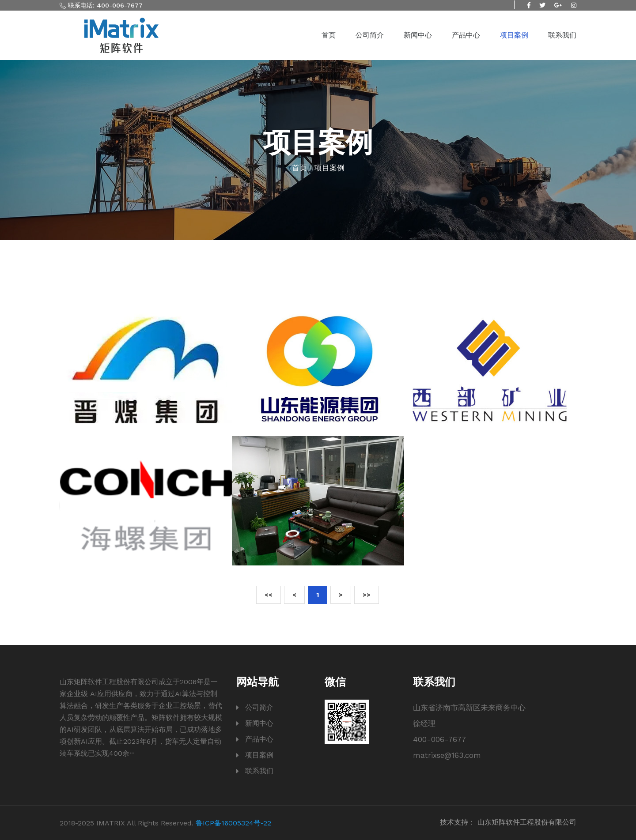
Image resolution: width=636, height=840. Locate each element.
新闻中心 (418, 35)
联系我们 (562, 35)
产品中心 (466, 35)
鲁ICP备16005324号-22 (233, 823)
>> (367, 595)
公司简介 (370, 35)
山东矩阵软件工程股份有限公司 (527, 822)
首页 (329, 35)
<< (269, 595)
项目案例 (514, 35)
